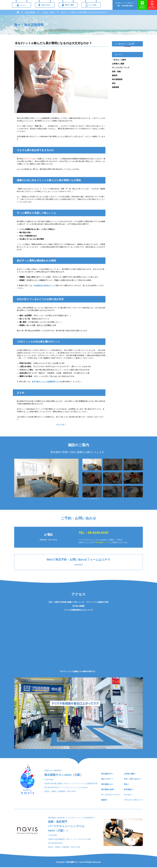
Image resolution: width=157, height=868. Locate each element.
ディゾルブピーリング (121, 68)
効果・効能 (116, 72)
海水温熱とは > (107, 784)
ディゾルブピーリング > (111, 795)
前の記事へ (62, 425)
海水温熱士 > (129, 789)
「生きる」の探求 (49, 12)
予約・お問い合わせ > (132, 779)
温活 (114, 83)
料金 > (126, 784)
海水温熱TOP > (107, 774)
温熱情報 (115, 87)
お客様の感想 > (130, 774)
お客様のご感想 (118, 64)
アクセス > (128, 795)
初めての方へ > (107, 779)
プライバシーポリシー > (133, 800)
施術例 (115, 75)
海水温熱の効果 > (108, 789)
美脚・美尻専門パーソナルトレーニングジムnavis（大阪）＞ (67, 827)
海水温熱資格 (117, 79)
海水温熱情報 (31, 12)
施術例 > (105, 800)
